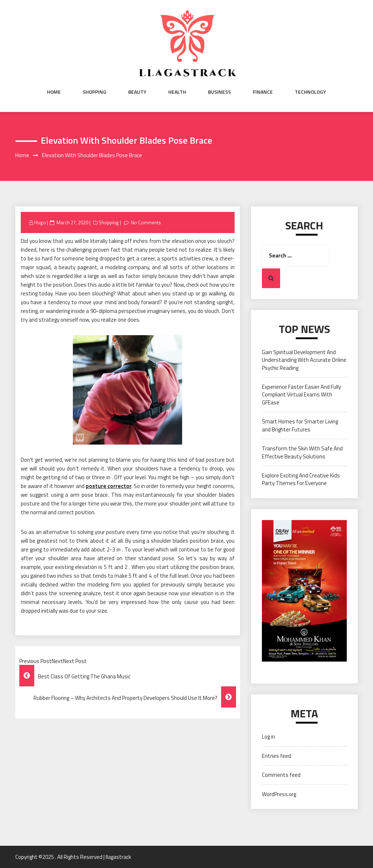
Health (177, 92)
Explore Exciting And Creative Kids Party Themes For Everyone (301, 479)
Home (54, 92)
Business (219, 92)
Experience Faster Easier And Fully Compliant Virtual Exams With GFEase (301, 395)
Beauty (137, 92)
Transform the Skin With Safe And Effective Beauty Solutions (302, 452)
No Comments (146, 222)
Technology (310, 92)
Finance (263, 92)
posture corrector (109, 486)
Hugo (40, 222)
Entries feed (276, 756)
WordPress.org (279, 794)
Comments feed (281, 775)
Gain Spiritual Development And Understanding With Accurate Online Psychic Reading (304, 360)
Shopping (95, 92)
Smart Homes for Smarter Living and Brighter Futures (300, 425)
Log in (268, 737)
